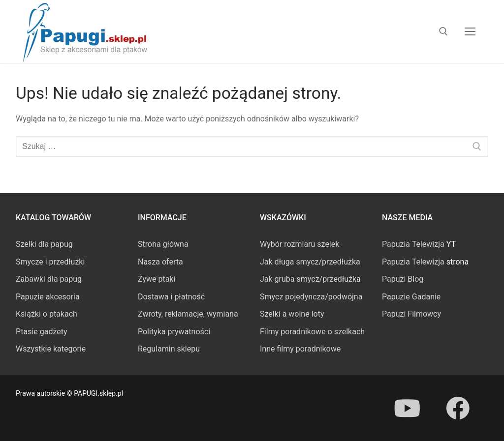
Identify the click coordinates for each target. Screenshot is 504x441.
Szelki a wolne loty (292, 314)
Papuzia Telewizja (413, 244)
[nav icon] (470, 31)
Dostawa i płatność (171, 297)
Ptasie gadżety (42, 332)
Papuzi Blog (403, 279)
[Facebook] (457, 408)
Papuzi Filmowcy (411, 314)
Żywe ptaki (157, 279)
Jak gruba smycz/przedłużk (308, 279)
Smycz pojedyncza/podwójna (311, 297)
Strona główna (163, 244)
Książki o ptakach (47, 314)
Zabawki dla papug (49, 279)
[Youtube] (407, 408)
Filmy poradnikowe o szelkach (312, 332)
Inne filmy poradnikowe (300, 349)
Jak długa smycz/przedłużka (310, 262)
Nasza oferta (160, 262)
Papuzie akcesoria (48, 297)
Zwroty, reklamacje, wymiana (188, 314)
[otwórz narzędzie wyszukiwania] (443, 31)
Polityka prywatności (174, 332)
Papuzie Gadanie (411, 297)
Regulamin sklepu (169, 349)
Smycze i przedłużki (50, 262)
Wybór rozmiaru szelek (299, 244)
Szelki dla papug (44, 244)
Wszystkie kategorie (51, 349)
